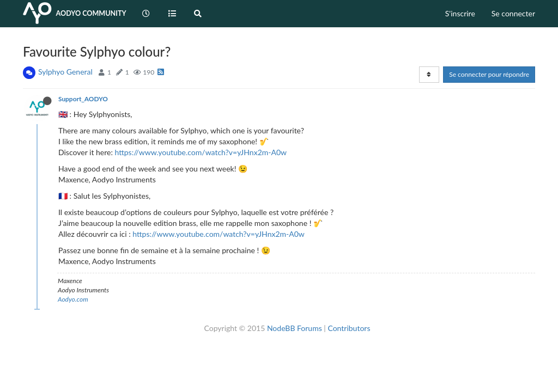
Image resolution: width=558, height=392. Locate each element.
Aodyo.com (73, 299)
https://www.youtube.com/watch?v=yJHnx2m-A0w (201, 152)
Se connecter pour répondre (489, 74)
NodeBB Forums (295, 328)
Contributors (349, 328)
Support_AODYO (83, 99)
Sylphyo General (65, 72)
